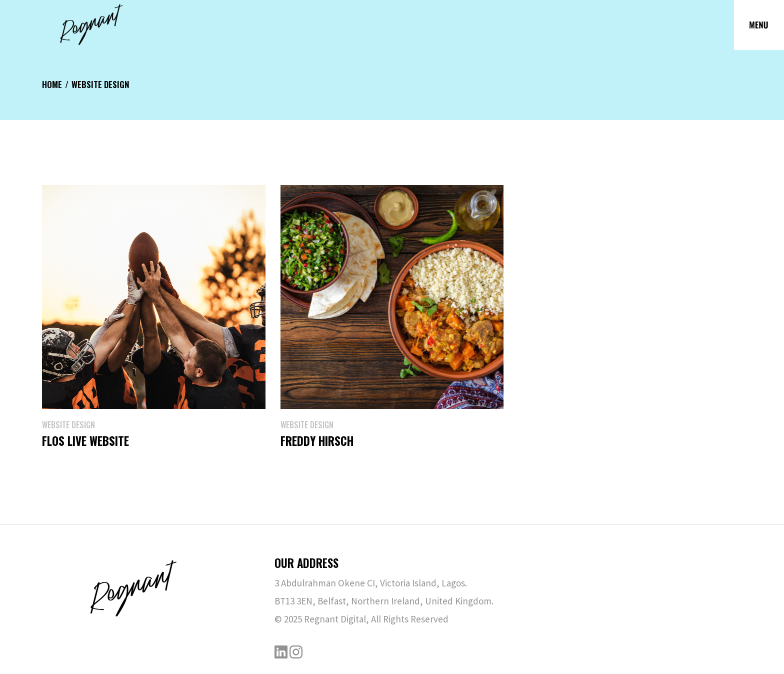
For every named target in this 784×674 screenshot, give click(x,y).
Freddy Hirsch (317, 441)
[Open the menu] (759, 25)
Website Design (68, 425)
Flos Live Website (85, 441)
